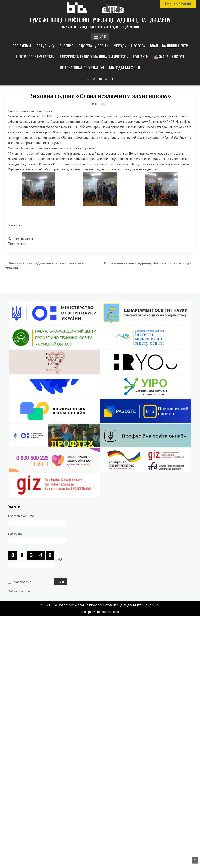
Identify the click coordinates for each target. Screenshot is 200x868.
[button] (100, 226)
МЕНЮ (103, 37)
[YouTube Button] (100, 79)
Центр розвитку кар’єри (35, 57)
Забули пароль (19, 591)
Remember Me (22, 582)
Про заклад (22, 46)
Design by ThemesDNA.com (100, 612)
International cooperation (82, 68)
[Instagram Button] (94, 79)
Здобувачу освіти (94, 46)
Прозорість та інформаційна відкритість (94, 57)
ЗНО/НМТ (66, 46)
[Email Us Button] (106, 79)
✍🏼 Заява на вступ (169, 57)
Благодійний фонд (125, 68)
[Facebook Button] (88, 79)
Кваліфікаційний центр (169, 46)
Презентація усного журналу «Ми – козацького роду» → (150, 263)
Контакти (141, 57)
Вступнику (45, 46)
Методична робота (129, 46)
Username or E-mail (22, 516)
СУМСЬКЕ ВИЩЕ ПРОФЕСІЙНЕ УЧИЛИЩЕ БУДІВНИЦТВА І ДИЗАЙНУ (100, 20)
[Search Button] (112, 79)
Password (15, 534)
